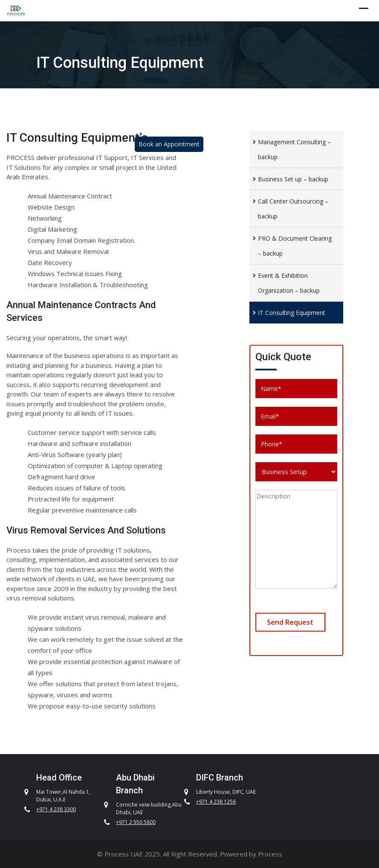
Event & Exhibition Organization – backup (289, 283)
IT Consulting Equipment (292, 313)
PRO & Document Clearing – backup (295, 246)
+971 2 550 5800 (136, 822)
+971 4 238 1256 (216, 802)
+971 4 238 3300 (56, 809)
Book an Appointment (169, 144)
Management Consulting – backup (294, 149)
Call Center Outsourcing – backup (293, 209)
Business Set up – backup (293, 179)
